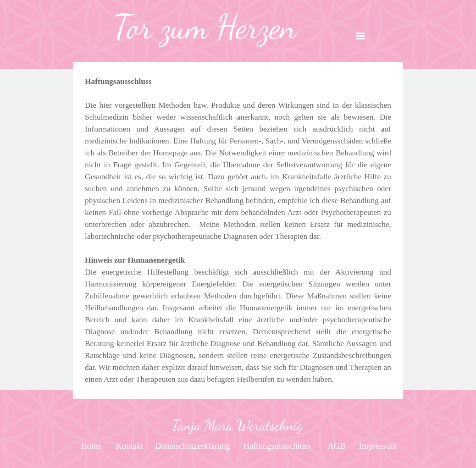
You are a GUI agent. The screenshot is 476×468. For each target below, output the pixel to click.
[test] (91, 446)
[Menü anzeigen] (360, 36)
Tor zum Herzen (205, 27)
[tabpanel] (205, 27)
